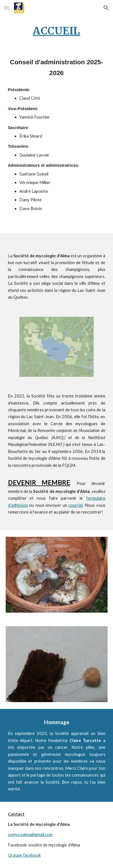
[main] (57, 31)
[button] (7, 8)
